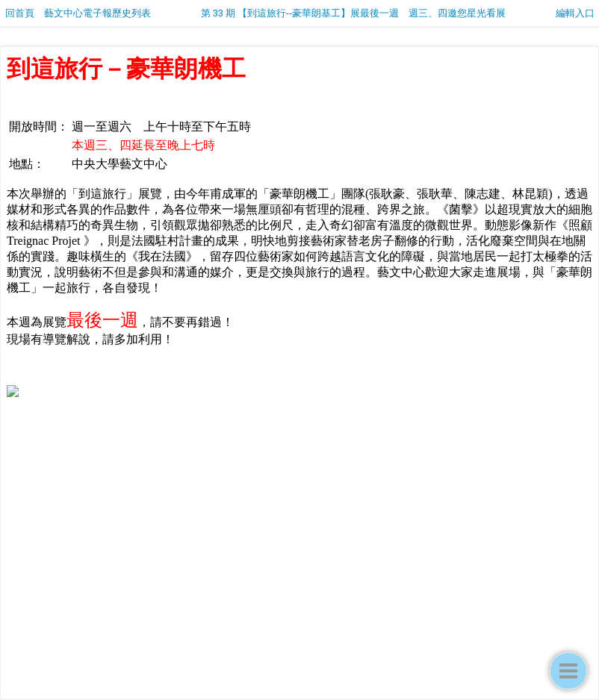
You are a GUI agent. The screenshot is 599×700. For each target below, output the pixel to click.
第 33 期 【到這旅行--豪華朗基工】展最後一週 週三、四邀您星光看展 (353, 13)
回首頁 (20, 13)
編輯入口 (575, 13)
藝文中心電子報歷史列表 (97, 13)
